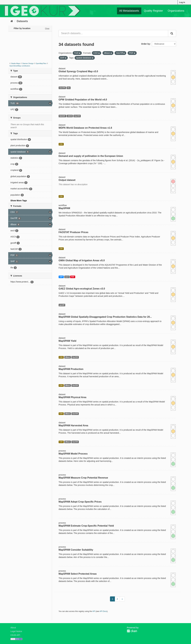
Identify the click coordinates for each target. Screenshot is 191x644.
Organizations (176, 11)
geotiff (62, 305)
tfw (69, 88)
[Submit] (172, 33)
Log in (182, 2)
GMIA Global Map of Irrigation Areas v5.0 (82, 260)
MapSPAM (64, 208)
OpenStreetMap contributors (20, 66)
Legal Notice (16, 631)
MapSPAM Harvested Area (73, 425)
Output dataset (67, 180)
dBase (68, 357)
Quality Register (153, 11)
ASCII (70, 116)
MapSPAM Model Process (73, 454)
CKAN (132, 631)
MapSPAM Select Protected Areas (78, 574)
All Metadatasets (129, 11)
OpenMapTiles (41, 63)
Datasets (22, 21)
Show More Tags (19, 201)
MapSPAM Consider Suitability (76, 550)
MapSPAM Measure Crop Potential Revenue (83, 478)
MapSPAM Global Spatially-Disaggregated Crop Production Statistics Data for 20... (105, 317)
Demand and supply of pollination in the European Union (91, 156)
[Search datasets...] (113, 33)
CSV (61, 144)
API (94, 611)
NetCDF (62, 116)
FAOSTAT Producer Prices (73, 232)
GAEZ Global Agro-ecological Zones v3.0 (82, 289)
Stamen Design (28, 63)
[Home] (12, 21)
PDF (73, 277)
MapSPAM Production (71, 369)
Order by (145, 44)
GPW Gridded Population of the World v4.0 (83, 100)
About (13, 628)
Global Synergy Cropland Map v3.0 (78, 71)
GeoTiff (62, 88)
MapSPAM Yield (68, 341)
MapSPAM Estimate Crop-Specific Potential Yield (86, 526)
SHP (61, 277)
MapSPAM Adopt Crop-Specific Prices (80, 502)
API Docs (103, 611)
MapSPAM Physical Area (73, 397)
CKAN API (15, 635)
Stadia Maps (16, 63)
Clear (47, 28)
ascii (67, 277)
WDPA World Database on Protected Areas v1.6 (85, 128)
